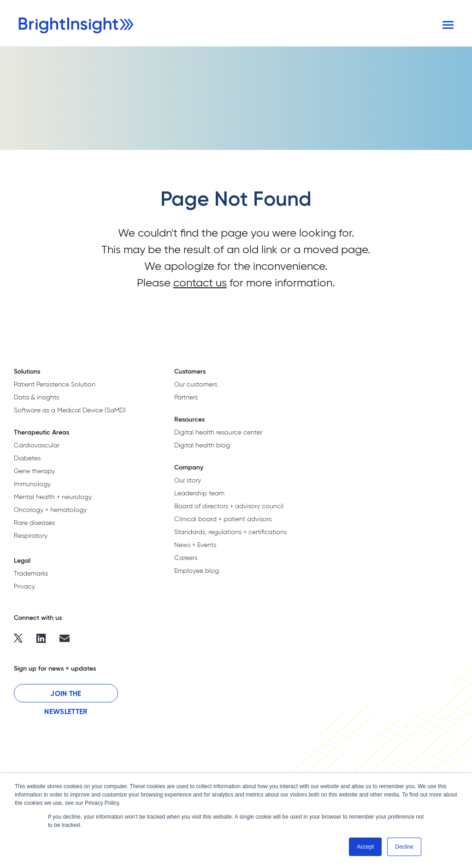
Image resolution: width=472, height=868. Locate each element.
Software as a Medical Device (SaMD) (70, 410)
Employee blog (197, 571)
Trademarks (31, 573)
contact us (200, 282)
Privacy (24, 586)
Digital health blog (202, 445)
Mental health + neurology (53, 497)
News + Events (195, 545)
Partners (186, 397)
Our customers (196, 384)
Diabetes (27, 458)
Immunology (32, 484)
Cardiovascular (37, 445)
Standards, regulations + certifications (230, 532)
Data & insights (36, 397)
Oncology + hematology (50, 510)
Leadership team (199, 493)
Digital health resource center (218, 432)
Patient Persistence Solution (55, 384)
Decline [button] (404, 847)
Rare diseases (34, 523)
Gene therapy (34, 471)
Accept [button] (365, 847)
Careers (186, 558)
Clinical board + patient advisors (223, 519)
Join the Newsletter (66, 696)
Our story (188, 480)
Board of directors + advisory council (229, 506)
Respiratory (31, 535)
